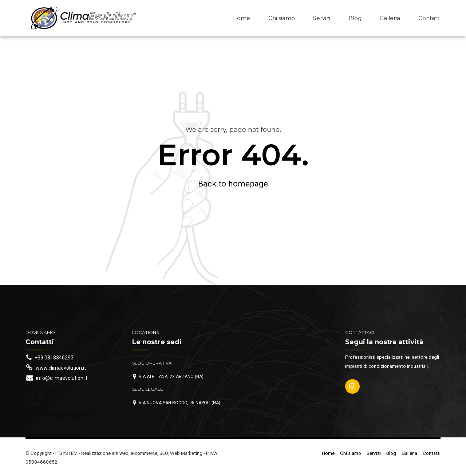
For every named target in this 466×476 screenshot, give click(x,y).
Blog (355, 18)
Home (241, 18)
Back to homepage (233, 184)
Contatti (429, 18)
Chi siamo (282, 18)
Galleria (390, 18)
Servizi (322, 18)
